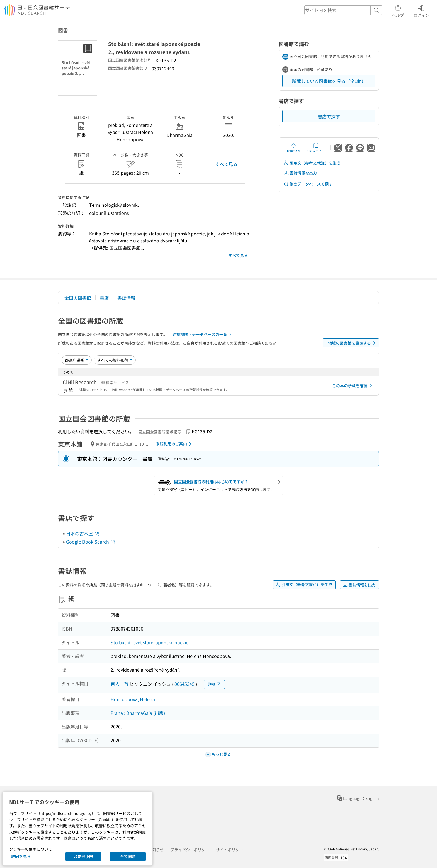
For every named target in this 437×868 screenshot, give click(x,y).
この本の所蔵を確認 (353, 386)
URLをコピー (316, 148)
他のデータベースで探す (308, 184)
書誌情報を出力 (300, 173)
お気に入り (293, 148)
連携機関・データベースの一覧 (203, 335)
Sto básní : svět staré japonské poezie (150, 642)
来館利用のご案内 (175, 444)
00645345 (184, 684)
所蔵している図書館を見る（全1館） (329, 81)
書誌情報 (126, 298)
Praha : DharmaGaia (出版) (138, 713)
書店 (104, 298)
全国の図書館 (78, 298)
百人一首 (120, 684)
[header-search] (343, 10)
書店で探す (329, 116)
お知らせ (156, 850)
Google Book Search (91, 542)
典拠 (214, 684)
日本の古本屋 (83, 533)
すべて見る (226, 164)
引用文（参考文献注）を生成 (312, 163)
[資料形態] (115, 360)
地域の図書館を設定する (353, 343)
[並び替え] (77, 360)
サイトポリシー (230, 850)
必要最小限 (83, 856)
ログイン (421, 10)
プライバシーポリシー (190, 850)
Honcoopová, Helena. (133, 699)
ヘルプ (398, 10)
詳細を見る (21, 856)
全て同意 (128, 856)
